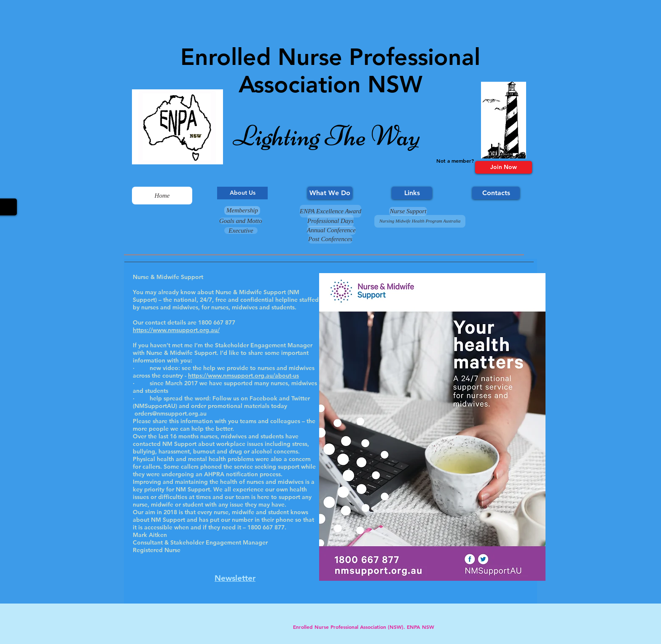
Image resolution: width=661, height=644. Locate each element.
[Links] (412, 193)
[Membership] (242, 211)
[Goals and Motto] (241, 221)
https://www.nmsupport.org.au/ (176, 330)
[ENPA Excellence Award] (330, 211)
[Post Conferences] (330, 239)
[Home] (162, 196)
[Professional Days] (330, 221)
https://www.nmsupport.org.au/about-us (243, 376)
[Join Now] (504, 167)
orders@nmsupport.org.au (171, 413)
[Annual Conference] (331, 230)
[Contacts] (496, 193)
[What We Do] (330, 193)
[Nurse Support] (408, 211)
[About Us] (242, 193)
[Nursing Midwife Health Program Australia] (420, 221)
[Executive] (241, 231)
